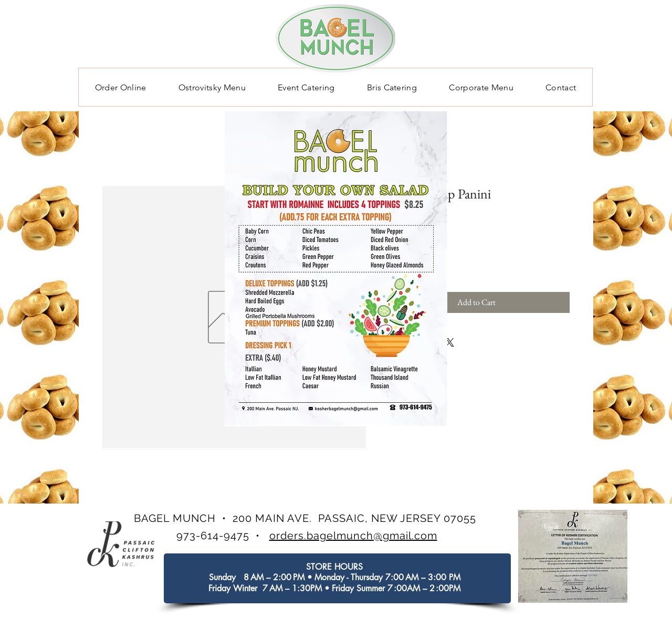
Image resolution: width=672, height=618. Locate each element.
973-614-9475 (213, 536)
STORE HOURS (334, 567)
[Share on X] (450, 342)
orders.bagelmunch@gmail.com (353, 536)
